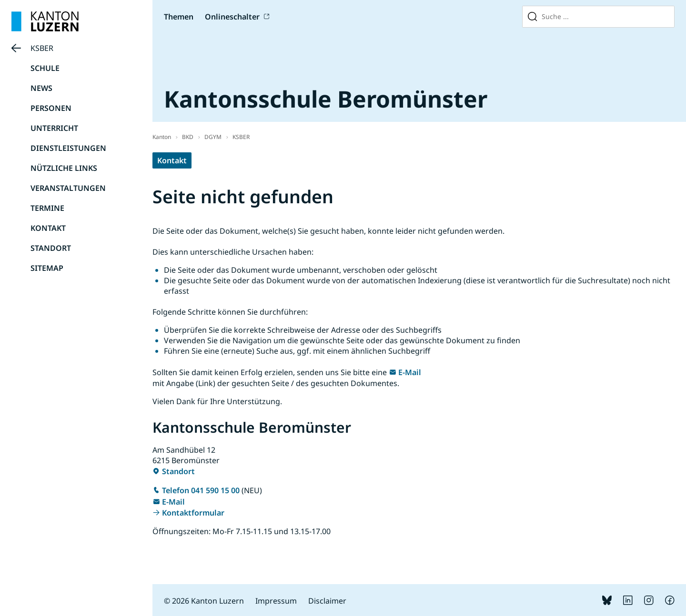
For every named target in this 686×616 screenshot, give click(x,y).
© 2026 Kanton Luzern (204, 601)
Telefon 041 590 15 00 (201, 490)
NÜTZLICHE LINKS (64, 168)
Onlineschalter (232, 17)
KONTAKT (48, 228)
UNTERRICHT (54, 128)
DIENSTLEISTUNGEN (68, 148)
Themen (179, 17)
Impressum (276, 601)
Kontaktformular (193, 513)
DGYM (213, 137)
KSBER (42, 48)
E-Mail (410, 372)
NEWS (41, 88)
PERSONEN (51, 108)
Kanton (162, 137)
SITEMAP (47, 268)
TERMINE (47, 208)
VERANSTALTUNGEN (68, 188)
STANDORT (51, 248)
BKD (188, 137)
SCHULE (45, 68)
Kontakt (172, 160)
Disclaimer (327, 601)
